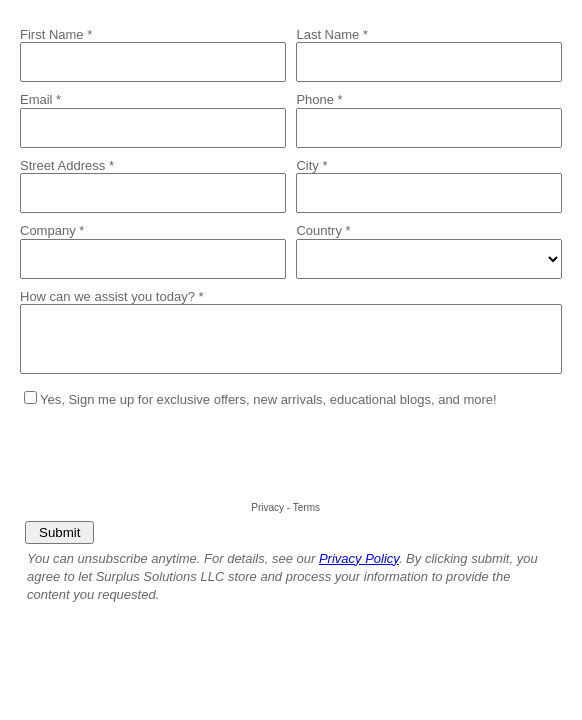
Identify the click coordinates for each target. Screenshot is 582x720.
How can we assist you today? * (112, 296)
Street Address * (67, 165)
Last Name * (332, 34)
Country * (323, 230)
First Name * (56, 34)
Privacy (267, 507)
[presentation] (172, 457)
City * (311, 165)
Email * (40, 99)
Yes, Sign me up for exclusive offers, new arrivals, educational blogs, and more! (268, 399)
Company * (52, 230)
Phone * (319, 99)
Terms (306, 507)
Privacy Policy (359, 558)
